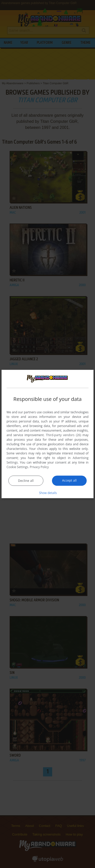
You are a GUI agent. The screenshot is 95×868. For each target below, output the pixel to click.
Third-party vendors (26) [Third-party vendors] (63, 435)
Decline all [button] (26, 481)
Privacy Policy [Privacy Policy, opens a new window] (39, 467)
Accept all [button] (69, 480)
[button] (48, 493)
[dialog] (48, 434)
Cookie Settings (17, 467)
